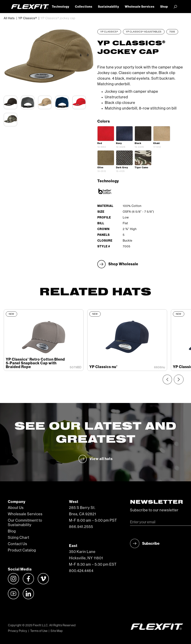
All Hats (9, 18)
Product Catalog (22, 550)
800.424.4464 (81, 571)
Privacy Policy (18, 631)
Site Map (57, 631)
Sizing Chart (19, 538)
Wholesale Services (140, 7)
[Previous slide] (167, 379)
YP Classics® (28, 18)
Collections (84, 7)
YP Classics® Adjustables (144, 32)
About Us (16, 508)
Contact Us (18, 544)
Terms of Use (39, 631)
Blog (12, 531)
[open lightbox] (106, 134)
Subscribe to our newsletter (154, 510)
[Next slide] (179, 379)
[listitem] (44, 340)
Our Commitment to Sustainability (25, 523)
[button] (175, 7)
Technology (61, 7)
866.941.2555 (81, 527)
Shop (164, 7)
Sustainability (108, 7)
